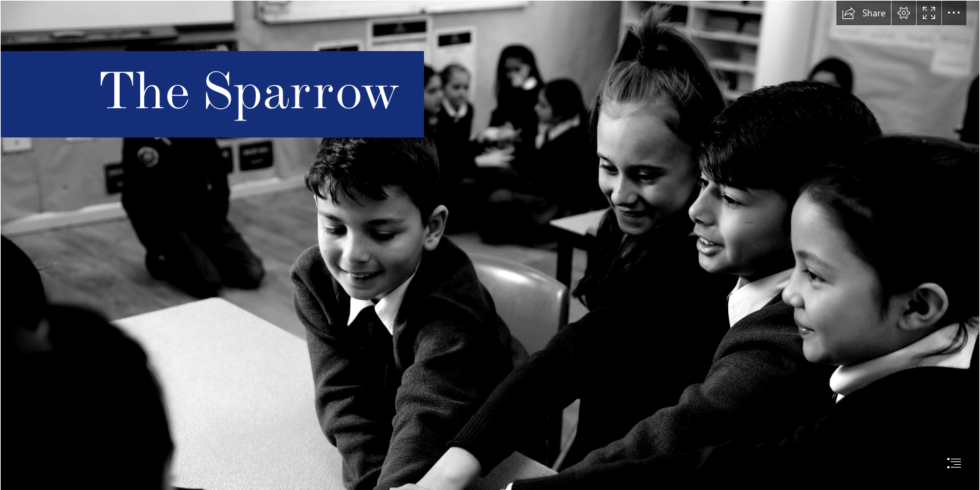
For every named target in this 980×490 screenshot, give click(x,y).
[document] (490, 245)
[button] (864, 13)
